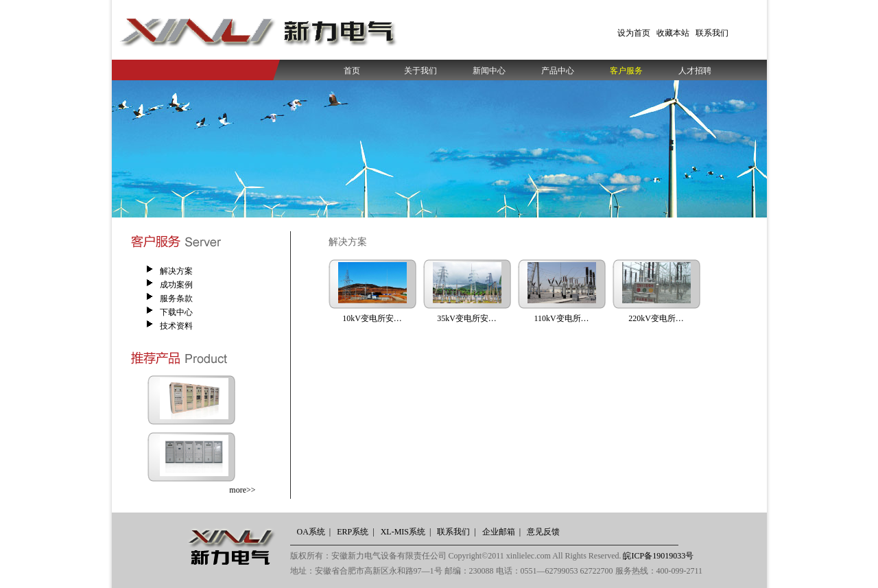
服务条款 (176, 298)
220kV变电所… (656, 318)
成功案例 (176, 285)
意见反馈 (543, 532)
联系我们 (712, 33)
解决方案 (176, 271)
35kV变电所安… (467, 318)
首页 (352, 71)
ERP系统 (353, 532)
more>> (242, 490)
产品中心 (558, 71)
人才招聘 (695, 71)
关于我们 (420, 71)
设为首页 (634, 33)
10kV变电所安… (372, 318)
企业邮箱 (499, 532)
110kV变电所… (561, 318)
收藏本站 (673, 33)
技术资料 (176, 326)
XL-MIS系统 (403, 532)
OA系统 (311, 532)
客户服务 (626, 71)
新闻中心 (489, 71)
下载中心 (176, 312)
